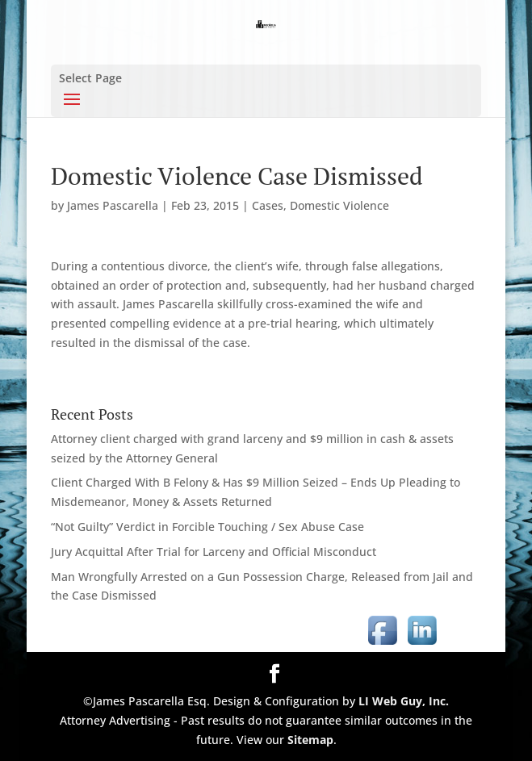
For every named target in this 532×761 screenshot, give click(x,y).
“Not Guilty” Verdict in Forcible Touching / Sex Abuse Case (207, 527)
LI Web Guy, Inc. (404, 701)
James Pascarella (113, 205)
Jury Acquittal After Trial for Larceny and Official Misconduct (214, 552)
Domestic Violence (339, 205)
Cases (268, 205)
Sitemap (310, 740)
